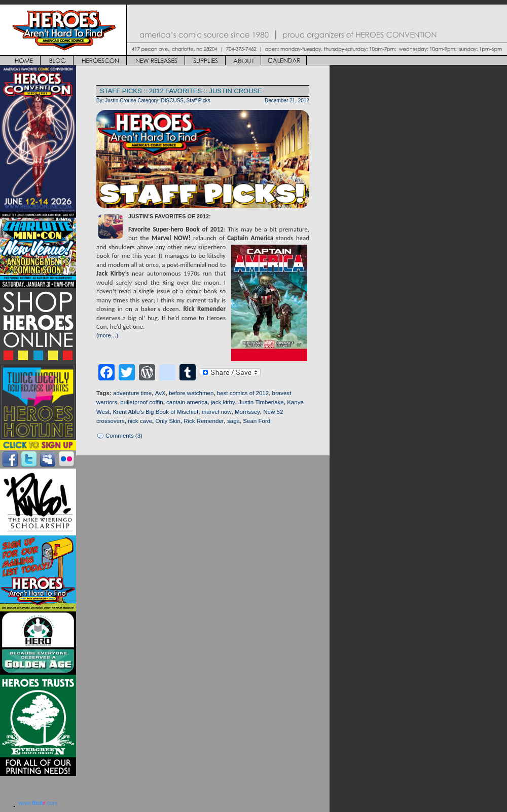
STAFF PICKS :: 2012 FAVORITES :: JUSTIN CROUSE (181, 91)
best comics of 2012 (243, 393)
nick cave (140, 421)
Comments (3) (124, 436)
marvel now (217, 412)
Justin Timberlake (261, 402)
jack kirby (223, 402)
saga (233, 421)
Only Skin (168, 421)
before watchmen (191, 393)
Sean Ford (257, 421)
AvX (160, 393)
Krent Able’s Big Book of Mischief (155, 412)
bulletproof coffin (141, 402)
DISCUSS (173, 101)
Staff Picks (198, 101)
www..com (38, 803)
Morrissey (247, 412)
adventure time (132, 393)
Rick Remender (204, 421)
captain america (187, 402)
